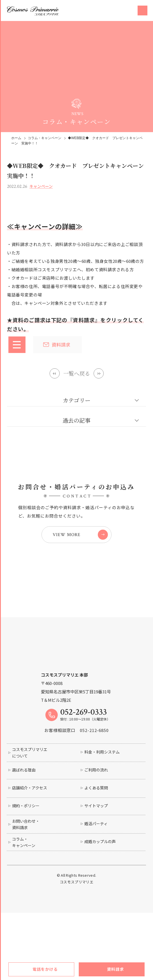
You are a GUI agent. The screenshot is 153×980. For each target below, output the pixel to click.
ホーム (16, 138)
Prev (54, 373)
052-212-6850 (94, 730)
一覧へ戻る (76, 373)
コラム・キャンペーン (45, 138)
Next (99, 373)
